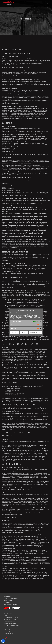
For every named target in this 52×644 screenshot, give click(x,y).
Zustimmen (15, 332)
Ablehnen (24, 332)
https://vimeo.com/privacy (18, 514)
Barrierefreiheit (8, 632)
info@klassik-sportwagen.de (13, 190)
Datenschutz (7, 630)
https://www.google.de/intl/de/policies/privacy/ (19, 489)
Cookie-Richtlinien (17, 319)
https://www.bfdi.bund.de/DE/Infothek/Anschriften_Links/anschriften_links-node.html (28, 249)
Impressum (7, 628)
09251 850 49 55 (11, 189)
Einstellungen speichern (35, 332)
